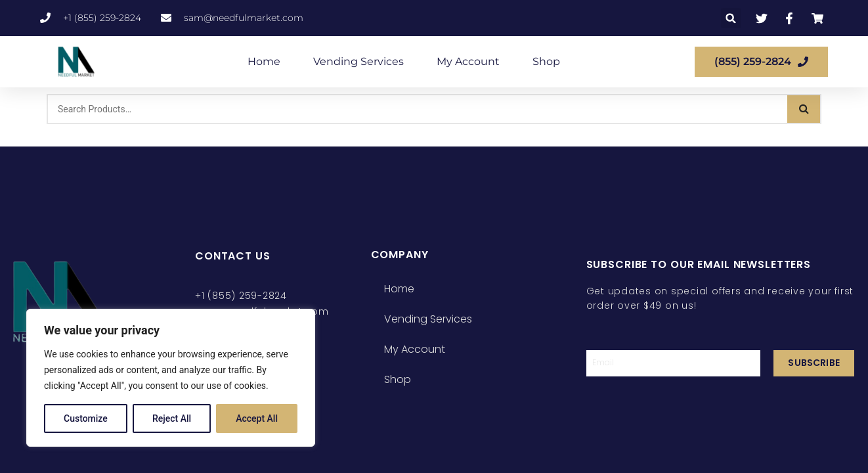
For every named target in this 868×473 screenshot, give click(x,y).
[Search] (804, 109)
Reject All (172, 418)
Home (264, 61)
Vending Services (358, 61)
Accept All (257, 418)
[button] (731, 18)
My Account (468, 61)
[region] (171, 378)
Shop (546, 61)
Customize (86, 418)
